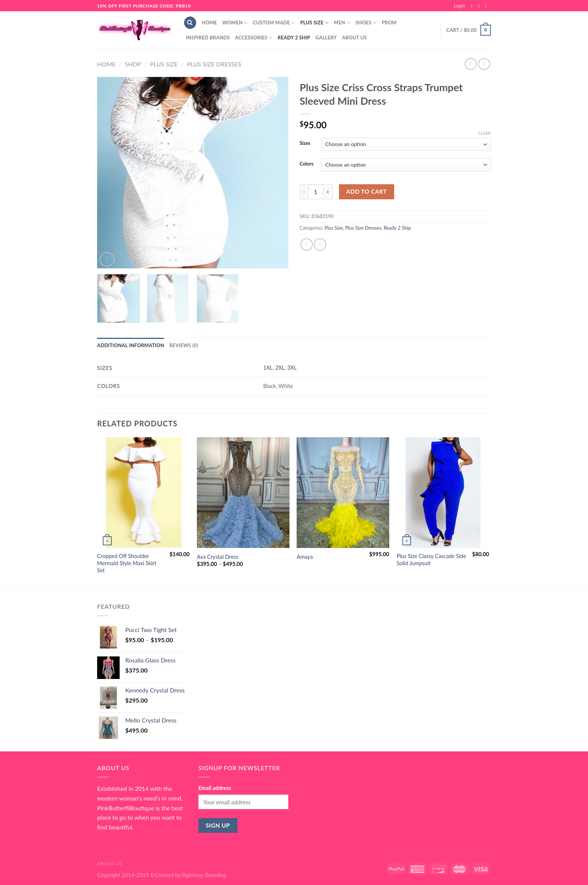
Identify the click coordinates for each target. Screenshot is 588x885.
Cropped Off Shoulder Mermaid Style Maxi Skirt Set (127, 563)
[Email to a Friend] (320, 245)
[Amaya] (343, 493)
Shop (133, 64)
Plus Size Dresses (214, 64)
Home (209, 23)
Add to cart (366, 191)
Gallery (326, 38)
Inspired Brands (208, 38)
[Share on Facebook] (307, 245)
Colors (307, 164)
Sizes (305, 143)
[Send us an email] (487, 6)
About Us (354, 38)
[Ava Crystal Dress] (243, 493)
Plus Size (315, 23)
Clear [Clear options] (484, 133)
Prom (389, 23)
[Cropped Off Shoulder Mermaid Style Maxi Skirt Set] (143, 493)
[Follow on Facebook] (473, 6)
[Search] (190, 23)
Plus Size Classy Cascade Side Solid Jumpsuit (431, 560)
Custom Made (274, 23)
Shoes (366, 23)
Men (342, 23)
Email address (215, 788)
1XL (268, 368)
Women (235, 23)
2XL (280, 368)
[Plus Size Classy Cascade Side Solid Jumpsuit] (443, 493)
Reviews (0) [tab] (184, 345)
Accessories (254, 38)
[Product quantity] (316, 192)
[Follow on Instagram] (480, 6)
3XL (292, 368)
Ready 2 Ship (294, 38)
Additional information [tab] (131, 345)
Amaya (305, 557)
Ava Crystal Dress (218, 557)
